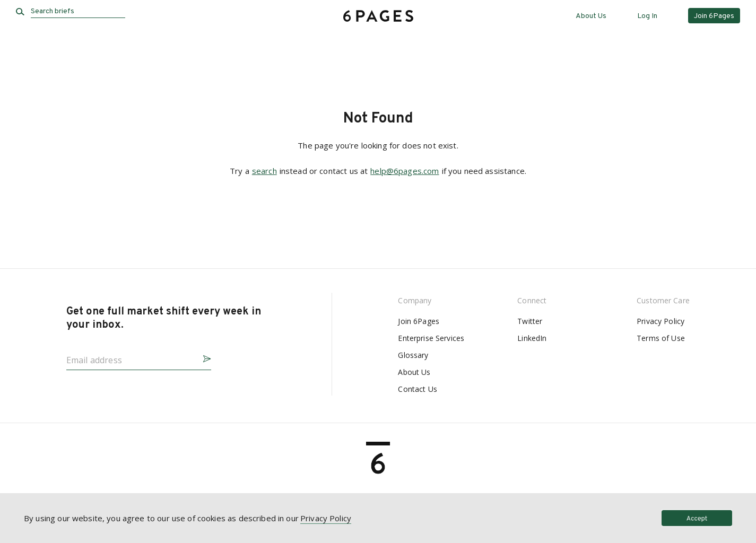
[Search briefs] (78, 12)
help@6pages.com (405, 171)
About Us (591, 16)
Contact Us (417, 389)
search (264, 171)
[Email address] (130, 357)
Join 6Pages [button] (714, 16)
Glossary (413, 355)
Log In (647, 16)
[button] (203, 357)
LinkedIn (532, 338)
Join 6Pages (419, 321)
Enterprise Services (431, 338)
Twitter (530, 321)
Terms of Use (661, 338)
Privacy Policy (661, 321)
